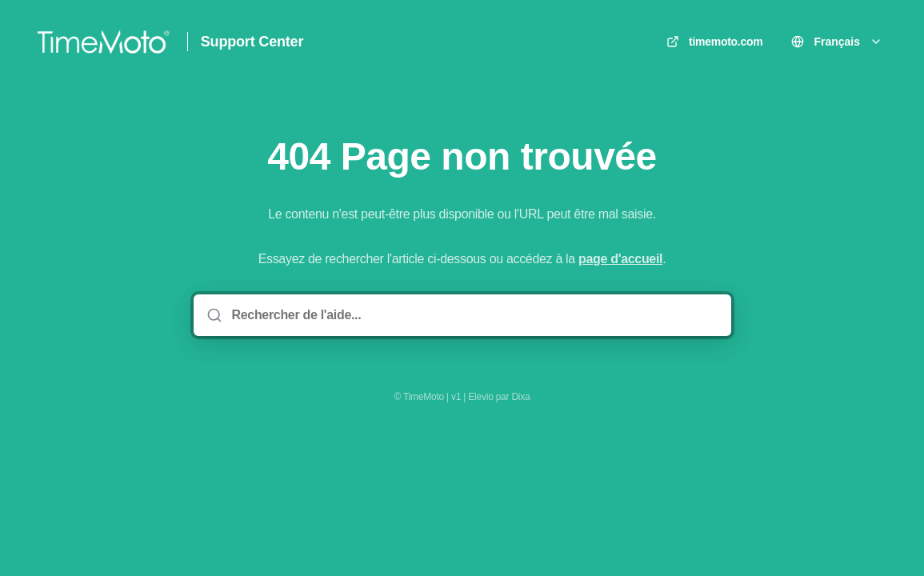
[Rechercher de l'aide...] (474, 315)
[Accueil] (103, 42)
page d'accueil (620, 259)
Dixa (520, 397)
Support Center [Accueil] (252, 42)
